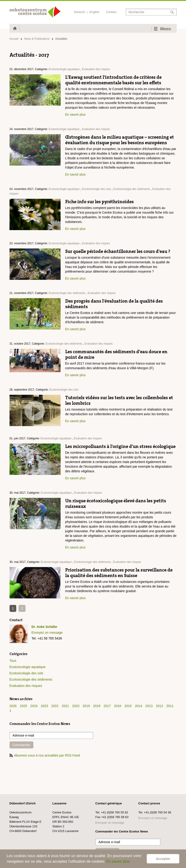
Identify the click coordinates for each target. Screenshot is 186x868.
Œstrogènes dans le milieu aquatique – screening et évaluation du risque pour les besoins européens (120, 140)
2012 (159, 706)
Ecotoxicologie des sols (96, 189)
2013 (149, 706)
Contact (111, 12)
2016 (118, 706)
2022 (55, 706)
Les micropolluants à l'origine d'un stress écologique (120, 446)
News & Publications (37, 39)
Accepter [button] (163, 859)
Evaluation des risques (96, 69)
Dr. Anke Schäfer (45, 627)
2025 (24, 706)
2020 (76, 706)
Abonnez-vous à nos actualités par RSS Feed (45, 755)
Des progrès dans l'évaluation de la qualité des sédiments (114, 304)
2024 (34, 706)
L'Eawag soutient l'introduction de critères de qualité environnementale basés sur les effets (113, 80)
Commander (21, 745)
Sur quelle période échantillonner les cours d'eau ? (118, 251)
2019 (86, 706)
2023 (44, 706)
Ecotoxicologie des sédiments (131, 189)
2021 (65, 706)
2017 (107, 706)
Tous (13, 661)
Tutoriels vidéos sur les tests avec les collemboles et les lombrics (119, 400)
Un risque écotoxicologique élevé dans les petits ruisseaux (116, 503)
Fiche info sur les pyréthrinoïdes (100, 202)
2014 (139, 706)
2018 (97, 706)
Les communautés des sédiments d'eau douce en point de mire (116, 354)
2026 (13, 706)
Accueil (14, 39)
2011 (170, 706)
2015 (128, 706)
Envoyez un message (47, 633)
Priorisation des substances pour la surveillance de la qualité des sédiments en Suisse (119, 573)
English (94, 12)
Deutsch (79, 12)
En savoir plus (118, 861)
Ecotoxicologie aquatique (64, 69)
